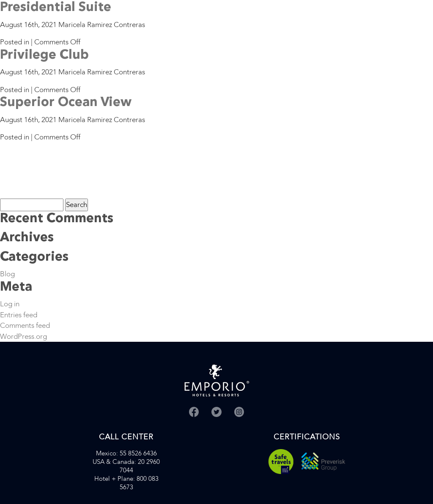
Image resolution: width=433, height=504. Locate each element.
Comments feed (25, 326)
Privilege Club (44, 55)
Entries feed (19, 315)
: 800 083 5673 (126, 483)
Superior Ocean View (66, 103)
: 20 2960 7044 (126, 466)
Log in (10, 304)
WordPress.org (23, 336)
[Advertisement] (26, 169)
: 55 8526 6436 (126, 453)
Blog (7, 274)
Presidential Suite (56, 8)
